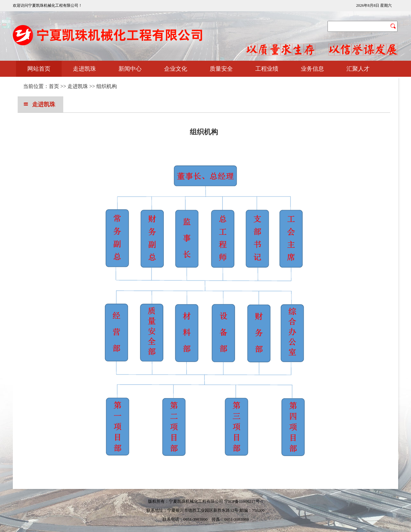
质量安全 (221, 69)
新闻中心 (130, 69)
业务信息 (312, 69)
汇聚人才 (358, 69)
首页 (54, 86)
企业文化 (176, 69)
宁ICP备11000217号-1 (244, 501)
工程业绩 (267, 69)
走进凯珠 (84, 69)
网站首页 (39, 69)
